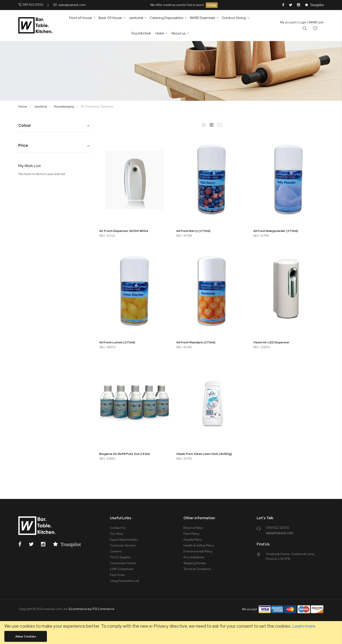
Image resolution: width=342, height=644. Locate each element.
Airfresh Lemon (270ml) (117, 342)
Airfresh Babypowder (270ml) (276, 231)
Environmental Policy (198, 551)
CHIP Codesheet (122, 569)
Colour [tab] (25, 126)
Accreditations (194, 557)
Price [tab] (23, 146)
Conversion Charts (123, 563)
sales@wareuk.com (72, 5)
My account (288, 22)
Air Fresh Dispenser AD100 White (124, 231)
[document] (171, 633)
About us (178, 33)
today (212, 5)
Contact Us (118, 528)
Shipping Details (195, 563)
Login (302, 22)
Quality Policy (193, 540)
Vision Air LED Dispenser (271, 342)
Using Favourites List (124, 581)
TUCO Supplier (120, 557)
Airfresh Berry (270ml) (193, 231)
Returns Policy (193, 528)
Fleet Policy (191, 534)
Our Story (117, 534)
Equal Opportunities (124, 540)
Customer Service (123, 545)
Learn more (304, 626)
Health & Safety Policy (199, 545)
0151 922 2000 (33, 5)
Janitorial (41, 106)
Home (23, 106)
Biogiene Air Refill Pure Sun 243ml (124, 454)
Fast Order (118, 575)
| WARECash (315, 22)
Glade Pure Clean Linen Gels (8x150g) (204, 454)
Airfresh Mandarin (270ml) (196, 342)
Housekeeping (64, 106)
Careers (116, 551)
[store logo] (36, 26)
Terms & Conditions (197, 569)
